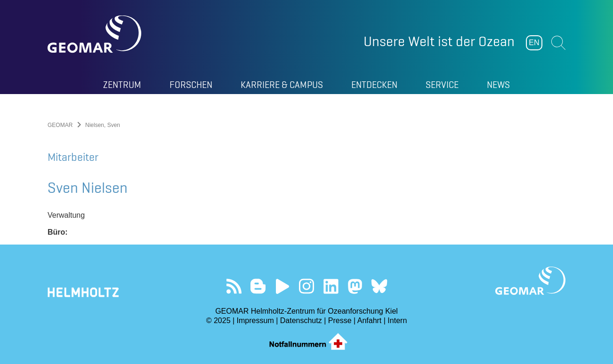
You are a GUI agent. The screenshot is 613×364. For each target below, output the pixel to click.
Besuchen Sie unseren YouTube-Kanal (282, 286)
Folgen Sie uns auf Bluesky (379, 286)
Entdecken (374, 85)
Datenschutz (301, 320)
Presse (340, 320)
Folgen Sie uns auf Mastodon (355, 286)
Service (442, 85)
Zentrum (122, 85)
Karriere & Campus (282, 85)
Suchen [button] (558, 43)
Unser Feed (234, 286)
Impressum (255, 320)
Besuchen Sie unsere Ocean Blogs (258, 286)
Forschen (191, 85)
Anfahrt (370, 320)
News (498, 85)
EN (534, 43)
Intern (397, 320)
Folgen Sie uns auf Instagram (307, 286)
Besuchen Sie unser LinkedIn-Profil (331, 286)
